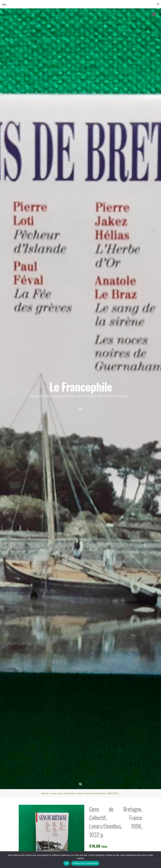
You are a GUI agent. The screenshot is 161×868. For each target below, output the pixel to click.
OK (66, 863)
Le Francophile (81, 386)
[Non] (157, 860)
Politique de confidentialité (85, 863)
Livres (53, 793)
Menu (80, 4)
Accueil (45, 793)
